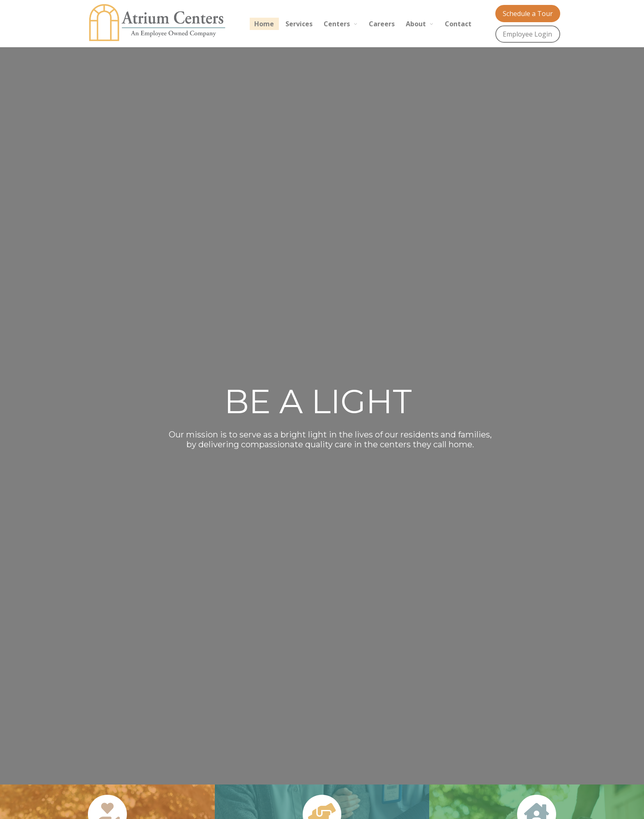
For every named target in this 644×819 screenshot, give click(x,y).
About (416, 24)
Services (299, 24)
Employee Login (527, 34)
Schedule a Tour (528, 14)
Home (264, 24)
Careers (382, 24)
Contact (458, 24)
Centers (337, 24)
